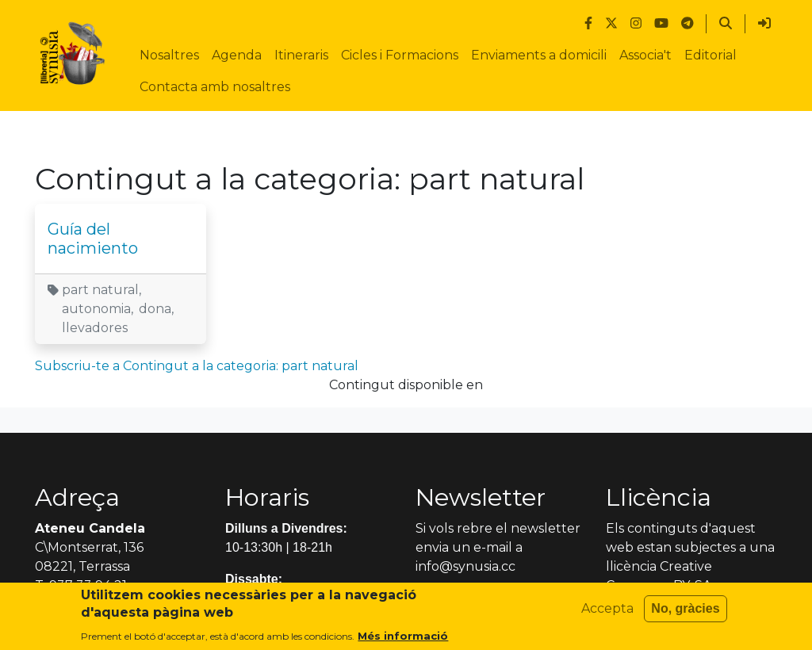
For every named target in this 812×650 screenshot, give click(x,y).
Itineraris (301, 55)
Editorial (710, 55)
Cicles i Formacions (400, 55)
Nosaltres (169, 55)
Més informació (403, 641)
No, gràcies (685, 614)
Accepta (607, 614)
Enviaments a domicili (539, 55)
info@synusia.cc (465, 566)
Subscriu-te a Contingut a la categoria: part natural (197, 366)
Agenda (237, 55)
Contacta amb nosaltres (215, 87)
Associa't (645, 55)
